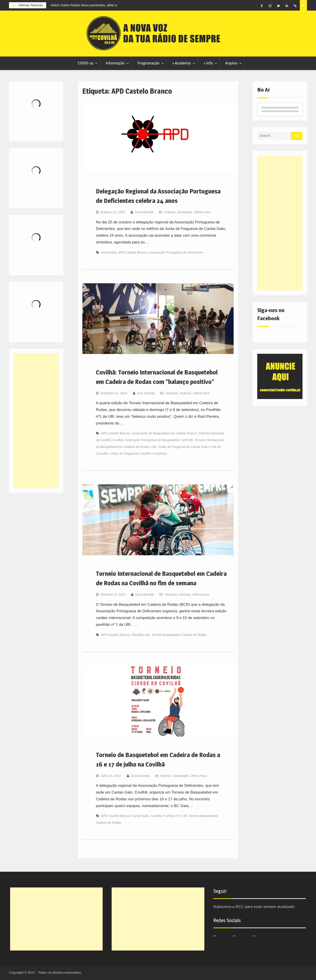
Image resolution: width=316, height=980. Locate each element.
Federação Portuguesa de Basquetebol (152, 440)
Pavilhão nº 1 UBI (175, 816)
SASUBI (187, 440)
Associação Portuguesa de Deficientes (176, 252)
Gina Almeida (144, 212)
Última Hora (202, 212)
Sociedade (185, 212)
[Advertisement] (280, 223)
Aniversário (109, 252)
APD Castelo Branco (133, 252)
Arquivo (231, 63)
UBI (154, 447)
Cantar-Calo (140, 816)
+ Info (208, 63)
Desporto (172, 393)
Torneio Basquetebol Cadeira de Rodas (179, 635)
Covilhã (118, 440)
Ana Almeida (146, 393)
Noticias (170, 212)
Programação (148, 63)
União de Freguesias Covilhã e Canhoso (139, 454)
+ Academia (181, 63)
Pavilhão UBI (141, 635)
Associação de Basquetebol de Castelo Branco (164, 433)
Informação (115, 63)
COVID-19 (85, 63)
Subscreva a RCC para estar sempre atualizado (254, 907)
